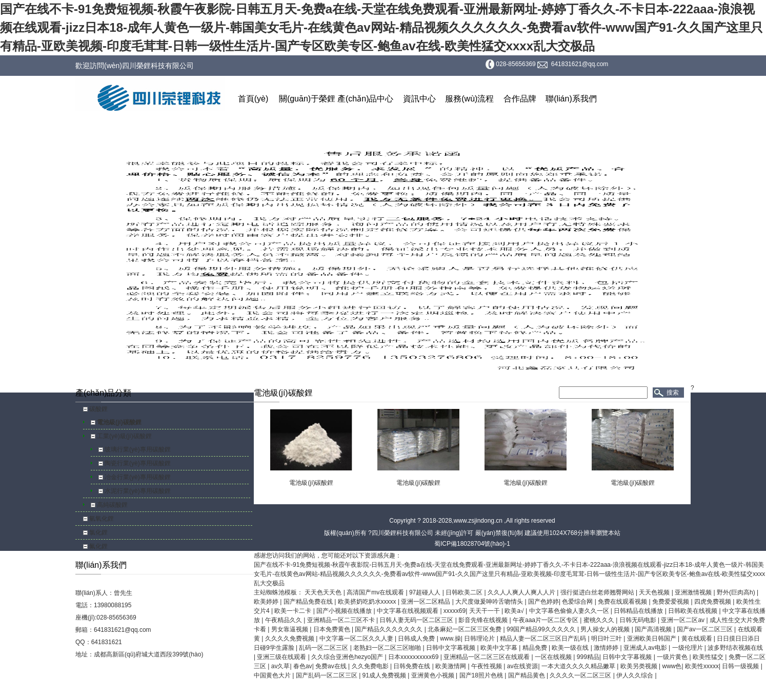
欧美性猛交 (709, 657)
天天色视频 (655, 592)
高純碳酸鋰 (112, 505)
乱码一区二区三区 (324, 648)
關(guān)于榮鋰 (307, 99)
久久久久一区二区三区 (581, 675)
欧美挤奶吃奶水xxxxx (368, 602)
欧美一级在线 (571, 648)
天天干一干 (485, 611)
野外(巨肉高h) (737, 592)
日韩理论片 (480, 639)
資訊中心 (419, 99)
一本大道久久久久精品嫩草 (579, 666)
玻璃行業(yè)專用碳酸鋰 (138, 449)
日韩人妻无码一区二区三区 (417, 620)
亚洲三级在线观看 (282, 657)
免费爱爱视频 (671, 602)
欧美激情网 (451, 666)
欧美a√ (515, 611)
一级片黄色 (673, 657)
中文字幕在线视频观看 (408, 611)
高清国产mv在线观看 (376, 592)
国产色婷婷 (543, 602)
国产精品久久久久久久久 (389, 629)
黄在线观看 (698, 639)
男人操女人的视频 (606, 629)
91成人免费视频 (385, 675)
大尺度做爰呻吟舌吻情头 (490, 602)
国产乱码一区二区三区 (327, 675)
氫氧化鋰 (102, 519)
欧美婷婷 (267, 602)
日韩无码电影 (639, 620)
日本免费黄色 (332, 629)
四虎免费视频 (713, 602)
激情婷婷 (607, 648)
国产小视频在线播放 (345, 611)
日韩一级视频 (741, 666)
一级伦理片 (688, 648)
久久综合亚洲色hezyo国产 (348, 657)
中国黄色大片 (273, 675)
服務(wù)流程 (469, 99)
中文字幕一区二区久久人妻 (357, 639)
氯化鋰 (98, 532)
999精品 (588, 657)
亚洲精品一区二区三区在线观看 (487, 657)
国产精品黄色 (527, 675)
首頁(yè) (253, 99)
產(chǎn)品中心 (365, 99)
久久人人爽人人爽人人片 (522, 592)
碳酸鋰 (98, 409)
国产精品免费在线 (309, 602)
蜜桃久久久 (600, 620)
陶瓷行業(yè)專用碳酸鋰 (138, 463)
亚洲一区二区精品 (426, 602)
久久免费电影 (371, 666)
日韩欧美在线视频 (693, 611)
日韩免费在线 (412, 666)
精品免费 (536, 648)
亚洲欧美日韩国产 (652, 639)
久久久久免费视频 (290, 639)
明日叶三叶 (607, 639)
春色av (303, 666)
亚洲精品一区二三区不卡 (342, 620)
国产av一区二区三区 (705, 629)
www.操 (450, 639)
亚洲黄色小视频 (434, 675)
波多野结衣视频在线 (735, 648)
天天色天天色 (324, 592)
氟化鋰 (98, 546)
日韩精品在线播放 (639, 611)
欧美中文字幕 (500, 648)
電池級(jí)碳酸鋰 (119, 422)
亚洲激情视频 (694, 592)
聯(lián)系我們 (571, 99)
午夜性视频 (487, 666)
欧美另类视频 (640, 666)
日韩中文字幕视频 (451, 648)
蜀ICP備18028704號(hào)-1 (472, 544)
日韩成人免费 (417, 639)
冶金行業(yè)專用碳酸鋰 (138, 477)
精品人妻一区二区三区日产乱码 (544, 639)
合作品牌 (520, 99)
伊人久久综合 (636, 675)
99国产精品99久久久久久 (542, 629)
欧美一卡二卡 (294, 611)
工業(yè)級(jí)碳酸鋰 (124, 436)
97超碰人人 (426, 592)
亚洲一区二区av (683, 620)
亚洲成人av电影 (646, 648)
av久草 (281, 666)
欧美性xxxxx (702, 666)
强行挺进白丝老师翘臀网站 (598, 592)
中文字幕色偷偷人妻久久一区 (570, 611)
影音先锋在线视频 (484, 620)
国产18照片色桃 (482, 675)
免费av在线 (332, 666)
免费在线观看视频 (623, 602)
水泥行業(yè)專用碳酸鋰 (138, 491)
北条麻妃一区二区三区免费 (465, 629)
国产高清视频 (654, 629)
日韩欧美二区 (465, 592)
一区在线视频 (554, 657)
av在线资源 (523, 666)
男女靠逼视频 (290, 629)
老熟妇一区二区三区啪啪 (388, 648)
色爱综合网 (578, 602)
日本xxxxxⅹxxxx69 (414, 657)
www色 (672, 666)
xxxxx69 (455, 611)
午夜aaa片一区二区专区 (546, 620)
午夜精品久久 (284, 620)
